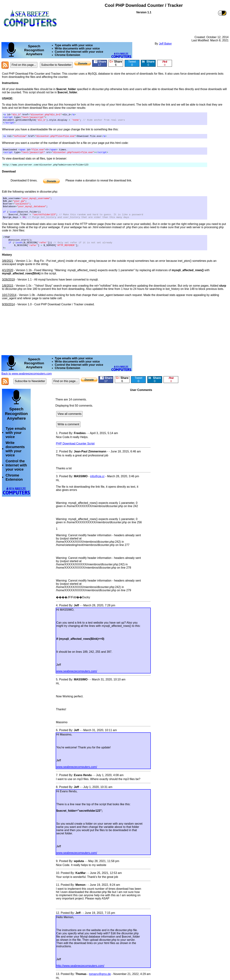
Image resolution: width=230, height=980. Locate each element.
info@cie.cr (97, 488)
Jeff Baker (165, 44)
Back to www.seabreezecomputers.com (27, 385)
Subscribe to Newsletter (56, 65)
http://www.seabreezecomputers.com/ (80, 977)
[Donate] (83, 63)
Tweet (132, 63)
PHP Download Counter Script (75, 455)
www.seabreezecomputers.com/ (77, 682)
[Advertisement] (88, 23)
